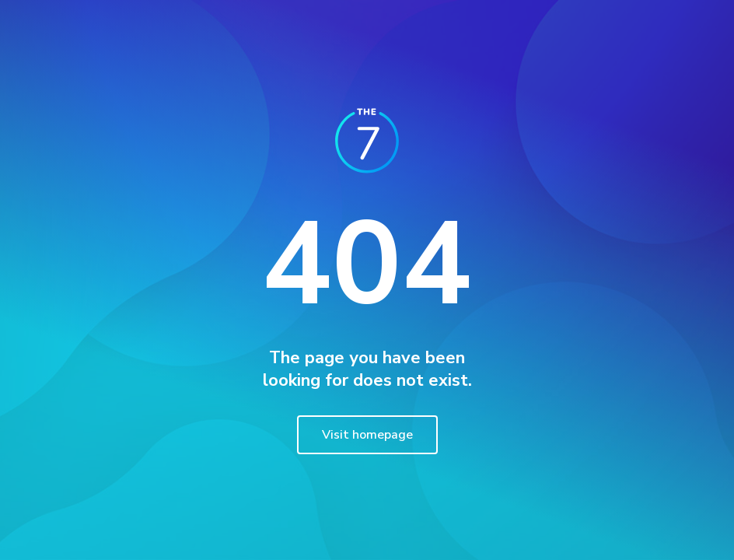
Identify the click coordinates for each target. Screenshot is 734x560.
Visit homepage (367, 435)
